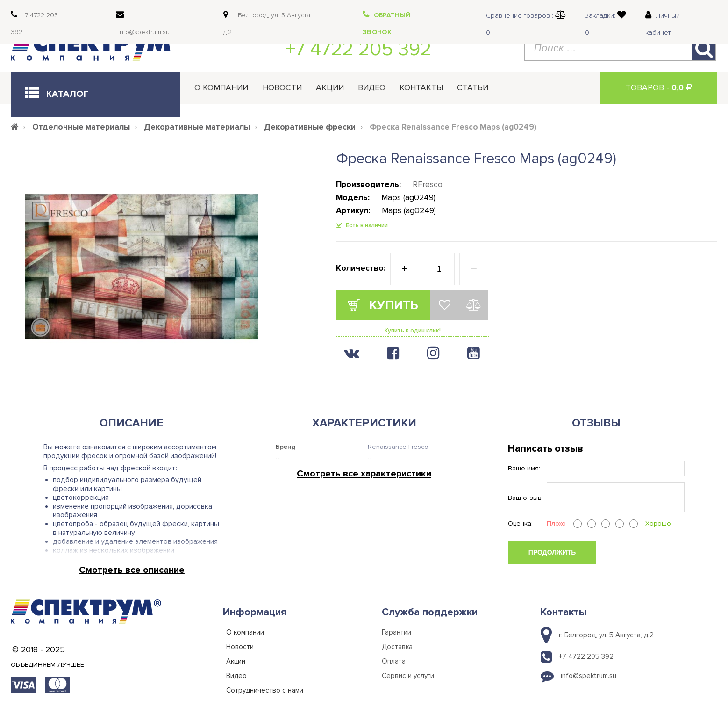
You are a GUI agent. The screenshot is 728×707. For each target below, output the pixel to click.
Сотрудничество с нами (265, 690)
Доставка (397, 647)
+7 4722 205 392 (358, 49)
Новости (282, 88)
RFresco (428, 184)
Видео (372, 88)
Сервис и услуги (408, 676)
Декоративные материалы (197, 127)
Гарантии (396, 632)
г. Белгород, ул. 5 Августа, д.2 (606, 635)
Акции (330, 88)
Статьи (473, 88)
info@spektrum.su (589, 676)
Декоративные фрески (310, 127)
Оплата (394, 661)
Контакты (421, 88)
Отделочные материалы (81, 127)
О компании (221, 88)
